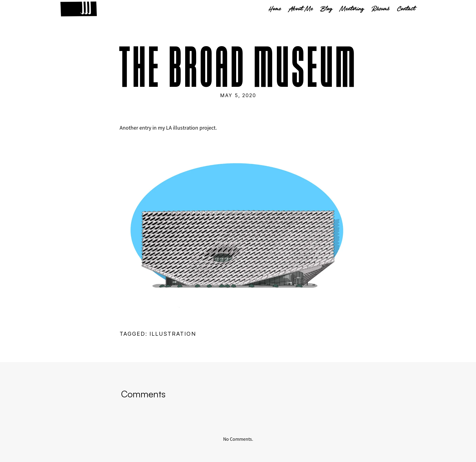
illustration (173, 334)
